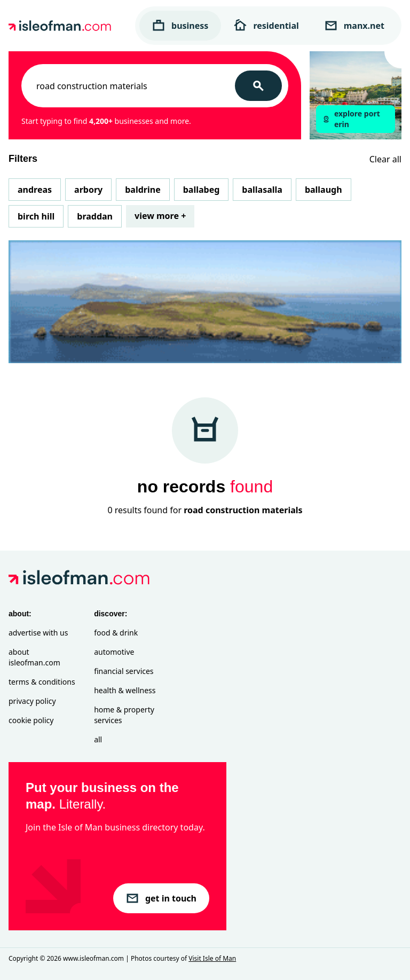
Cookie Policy (31, 720)
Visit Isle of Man (212, 958)
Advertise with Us (38, 633)
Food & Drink (116, 633)
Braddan (95, 216)
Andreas (35, 190)
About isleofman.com (34, 657)
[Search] (258, 86)
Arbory (88, 190)
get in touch (161, 898)
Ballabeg (202, 190)
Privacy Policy (32, 701)
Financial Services (124, 671)
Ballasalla (262, 190)
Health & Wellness (125, 690)
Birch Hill (36, 216)
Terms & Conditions (42, 682)
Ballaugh (324, 190)
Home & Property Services (124, 715)
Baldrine (143, 190)
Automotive (114, 652)
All (98, 739)
